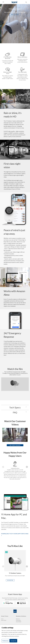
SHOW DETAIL (10, 580)
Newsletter (18, 620)
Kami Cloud (4, 620)
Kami (2, 619)
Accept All (13, 641)
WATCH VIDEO (15, 14)
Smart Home (5, 616)
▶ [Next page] (27, 435)
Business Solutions (21, 616)
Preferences (5, 641)
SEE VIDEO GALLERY (15, 445)
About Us (18, 619)
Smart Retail (19, 622)
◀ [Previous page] (3, 435)
